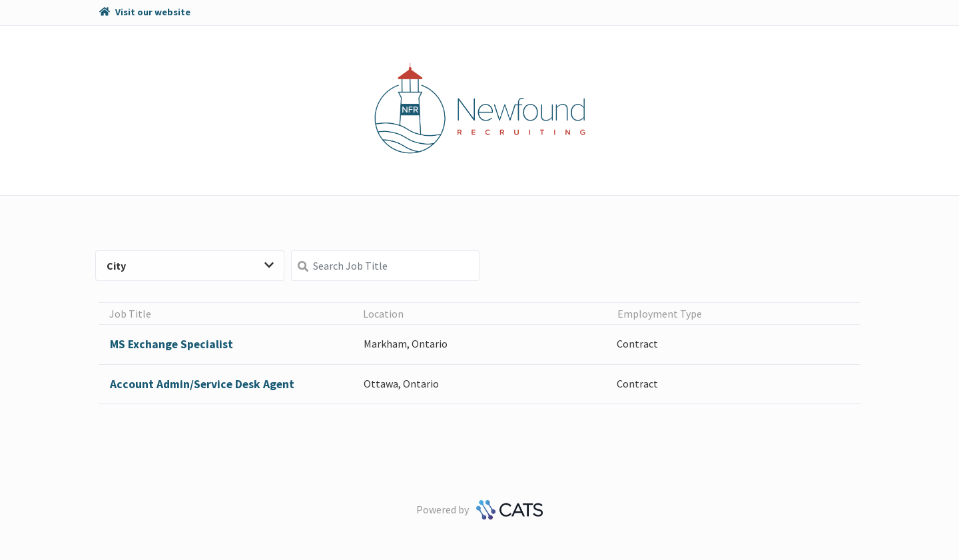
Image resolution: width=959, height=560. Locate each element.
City (190, 266)
